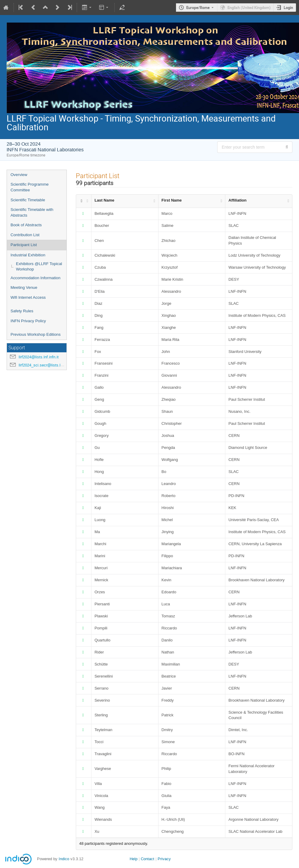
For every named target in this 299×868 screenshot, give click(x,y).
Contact (148, 859)
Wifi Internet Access (28, 297)
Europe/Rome (198, 8)
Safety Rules (22, 311)
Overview (19, 175)
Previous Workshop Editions (35, 334)
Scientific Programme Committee (30, 187)
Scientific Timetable (28, 200)
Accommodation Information (35, 278)
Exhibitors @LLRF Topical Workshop (39, 267)
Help (134, 859)
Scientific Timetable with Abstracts (32, 212)
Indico (64, 859)
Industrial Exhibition (28, 255)
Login (288, 8)
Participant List (24, 245)
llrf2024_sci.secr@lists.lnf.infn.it (47, 365)
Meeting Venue (24, 287)
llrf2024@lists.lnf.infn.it (39, 357)
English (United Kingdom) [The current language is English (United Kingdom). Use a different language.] (249, 8)
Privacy (164, 859)
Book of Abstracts (26, 225)
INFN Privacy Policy (28, 321)
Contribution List (25, 235)
